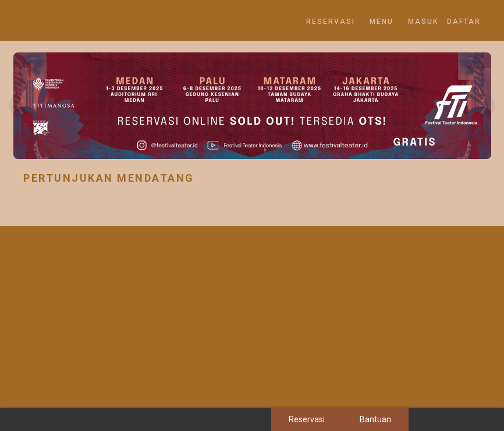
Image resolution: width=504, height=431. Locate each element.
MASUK (423, 22)
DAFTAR (464, 22)
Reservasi (331, 22)
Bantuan (375, 419)
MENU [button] (381, 22)
